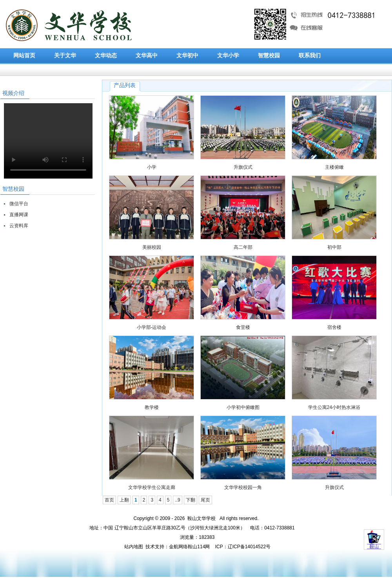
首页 (109, 500)
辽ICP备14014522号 (249, 547)
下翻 (191, 500)
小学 (152, 167)
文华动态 (106, 56)
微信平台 (19, 204)
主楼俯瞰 (334, 167)
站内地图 (134, 547)
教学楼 (152, 407)
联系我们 (310, 56)
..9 (177, 500)
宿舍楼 (334, 327)
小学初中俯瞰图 (243, 407)
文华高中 (147, 56)
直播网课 (19, 215)
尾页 (205, 500)
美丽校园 (152, 247)
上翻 (124, 500)
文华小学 (228, 56)
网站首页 (24, 56)
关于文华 (65, 56)
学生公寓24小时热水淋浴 (334, 407)
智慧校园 (269, 56)
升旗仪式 (243, 167)
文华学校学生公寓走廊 (152, 487)
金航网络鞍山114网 (189, 547)
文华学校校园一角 (243, 487)
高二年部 (243, 247)
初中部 (334, 247)
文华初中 (187, 56)
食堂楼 (243, 327)
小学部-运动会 (152, 327)
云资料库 (19, 226)
